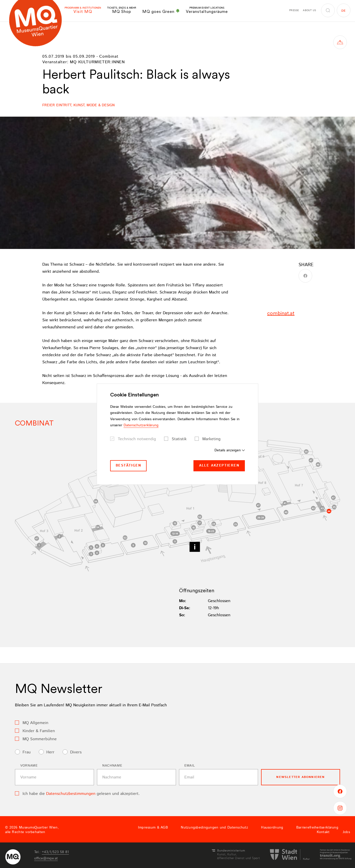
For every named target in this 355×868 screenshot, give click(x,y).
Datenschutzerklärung (141, 425)
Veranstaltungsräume (207, 10)
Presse (294, 10)
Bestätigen (128, 465)
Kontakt (323, 832)
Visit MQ (83, 10)
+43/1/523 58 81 (55, 852)
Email (190, 766)
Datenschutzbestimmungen (71, 794)
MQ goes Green (161, 11)
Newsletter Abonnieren (300, 777)
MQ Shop (122, 10)
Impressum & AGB (153, 828)
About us (309, 10)
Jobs (346, 832)
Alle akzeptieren (219, 465)
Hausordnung (272, 828)
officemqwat (46, 858)
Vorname (29, 766)
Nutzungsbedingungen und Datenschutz (214, 828)
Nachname (112, 766)
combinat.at (281, 313)
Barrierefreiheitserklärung (317, 828)
